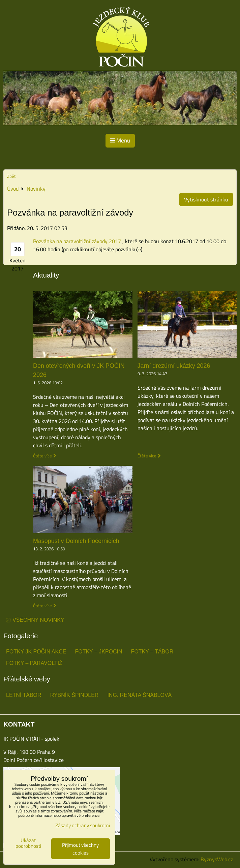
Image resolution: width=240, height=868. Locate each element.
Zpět (11, 176)
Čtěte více (42, 456)
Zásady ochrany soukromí (83, 825)
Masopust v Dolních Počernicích (76, 541)
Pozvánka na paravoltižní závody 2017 (77, 241)
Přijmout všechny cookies (80, 849)
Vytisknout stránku (206, 199)
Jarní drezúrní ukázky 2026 (174, 366)
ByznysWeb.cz (217, 859)
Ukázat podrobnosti (28, 843)
